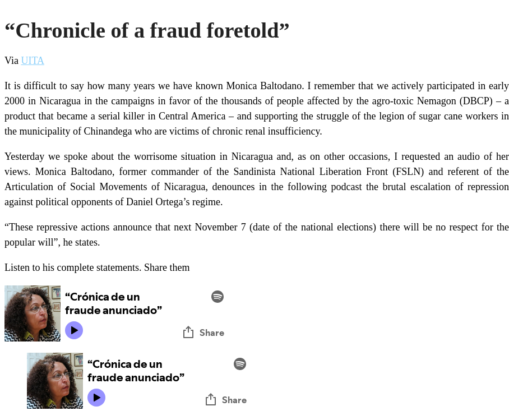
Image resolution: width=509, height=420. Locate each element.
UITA (33, 61)
